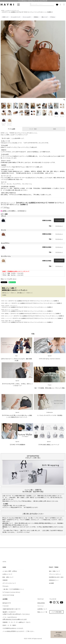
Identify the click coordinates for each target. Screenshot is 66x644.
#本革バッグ (5, 17)
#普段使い (36, 17)
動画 (55, 129)
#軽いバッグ (44, 17)
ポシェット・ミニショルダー (12, 310)
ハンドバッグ (8, 318)
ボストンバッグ (9, 316)
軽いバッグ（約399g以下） (15, 321)
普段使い (7, 314)
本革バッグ (8, 303)
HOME (3, 11)
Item (6, 301)
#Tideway (53, 17)
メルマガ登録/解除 (56, 612)
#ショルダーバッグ (16, 17)
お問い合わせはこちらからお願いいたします (15, 619)
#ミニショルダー (27, 17)
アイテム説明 (11, 129)
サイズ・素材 (33, 129)
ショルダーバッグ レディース (12, 11)
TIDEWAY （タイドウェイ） (11, 306)
